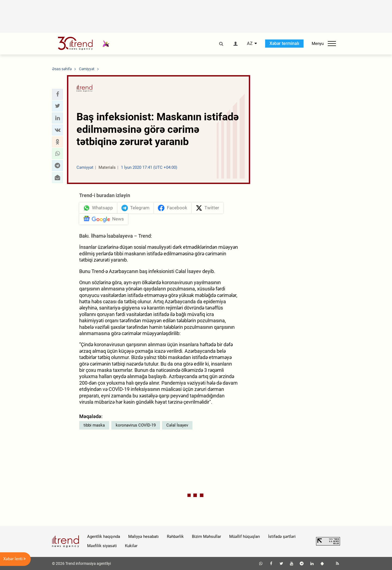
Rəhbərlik (175, 537)
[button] (57, 94)
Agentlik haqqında (104, 537)
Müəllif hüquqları (245, 537)
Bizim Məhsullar (206, 537)
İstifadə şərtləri (282, 537)
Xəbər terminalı (284, 43)
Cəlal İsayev (177, 425)
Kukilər (131, 546)
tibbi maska (94, 425)
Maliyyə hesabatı (143, 537)
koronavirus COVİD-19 (136, 425)
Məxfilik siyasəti (102, 546)
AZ (250, 44)
